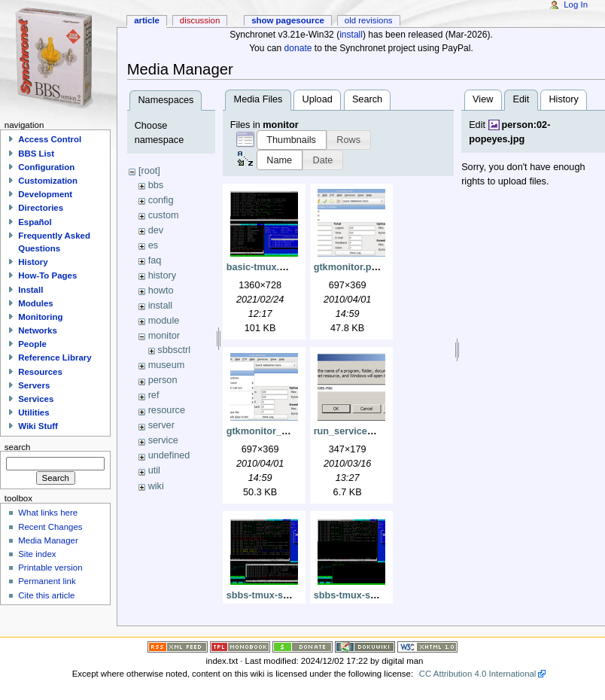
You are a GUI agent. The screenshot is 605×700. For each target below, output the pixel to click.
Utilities (33, 412)
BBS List (36, 154)
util (154, 470)
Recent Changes (50, 527)
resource (167, 410)
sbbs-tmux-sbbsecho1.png (374, 595)
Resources (40, 372)
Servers (34, 385)
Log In (576, 5)
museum (167, 365)
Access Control (50, 139)
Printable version (50, 568)
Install (30, 290)
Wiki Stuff (38, 426)
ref (154, 395)
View (483, 99)
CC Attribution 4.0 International (478, 674)
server (161, 425)
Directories (41, 208)
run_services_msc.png (366, 431)
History (563, 99)
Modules (35, 303)
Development (45, 194)
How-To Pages (47, 275)
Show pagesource (288, 20)
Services (36, 399)
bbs (156, 185)
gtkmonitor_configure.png (286, 431)
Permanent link (47, 581)
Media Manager (48, 540)
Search (367, 99)
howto (161, 291)
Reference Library (55, 358)
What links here (48, 513)
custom (164, 215)
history (162, 275)
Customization (48, 181)
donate (298, 48)
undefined (169, 455)
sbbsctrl (174, 350)
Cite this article (46, 595)
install (351, 35)
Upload (318, 99)
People (32, 344)
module (164, 321)
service (163, 440)
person (163, 380)
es (153, 245)
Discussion (200, 20)
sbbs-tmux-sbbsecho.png (284, 595)
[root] (149, 171)
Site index (37, 554)
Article (147, 20)
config (161, 200)
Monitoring (40, 317)
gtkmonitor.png (348, 267)
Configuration (46, 167)
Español (35, 222)
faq (155, 260)
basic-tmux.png (262, 267)
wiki (156, 486)
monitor (164, 336)
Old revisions (369, 20)
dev (156, 230)
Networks (38, 330)
